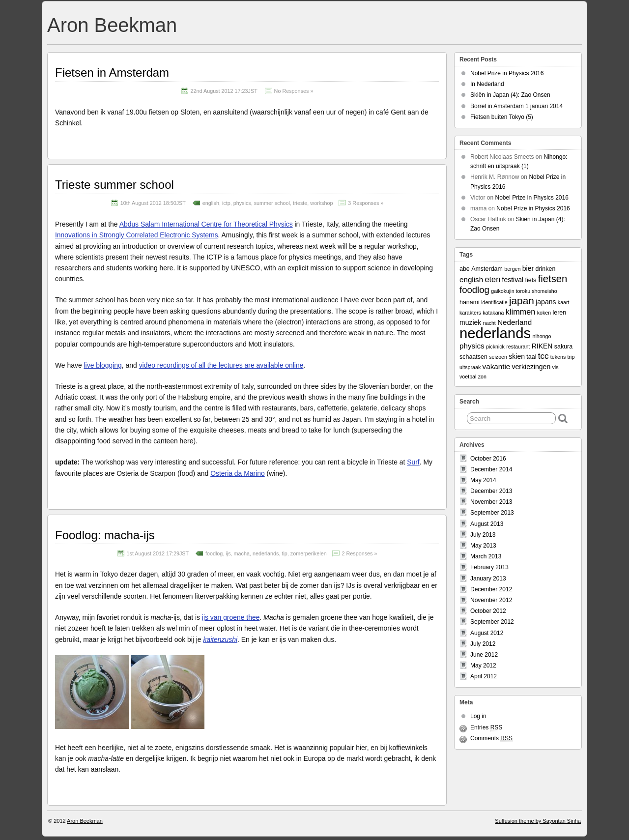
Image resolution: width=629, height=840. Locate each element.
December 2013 (491, 491)
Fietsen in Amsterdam (112, 72)
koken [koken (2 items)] (544, 313)
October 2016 (488, 459)
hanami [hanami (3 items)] (470, 302)
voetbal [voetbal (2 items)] (468, 377)
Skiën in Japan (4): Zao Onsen (510, 95)
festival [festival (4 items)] (513, 280)
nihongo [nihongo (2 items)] (542, 336)
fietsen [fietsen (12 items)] (553, 279)
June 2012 (484, 655)
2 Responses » (359, 553)
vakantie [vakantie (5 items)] (497, 366)
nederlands (266, 553)
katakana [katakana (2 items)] (493, 313)
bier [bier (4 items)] (528, 268)
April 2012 (484, 676)
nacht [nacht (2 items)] (489, 323)
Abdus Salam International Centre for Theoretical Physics (206, 224)
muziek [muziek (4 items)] (470, 322)
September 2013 (492, 513)
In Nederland (487, 84)
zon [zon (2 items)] (482, 377)
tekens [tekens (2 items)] (558, 357)
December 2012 (491, 589)
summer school (272, 203)
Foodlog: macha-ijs (105, 535)
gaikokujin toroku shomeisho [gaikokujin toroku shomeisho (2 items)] (524, 291)
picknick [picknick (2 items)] (495, 347)
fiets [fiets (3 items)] (530, 280)
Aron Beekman (112, 25)
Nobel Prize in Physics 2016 (507, 73)
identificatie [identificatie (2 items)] (494, 302)
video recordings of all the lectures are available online (221, 365)
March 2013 (486, 556)
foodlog (214, 553)
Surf (413, 462)
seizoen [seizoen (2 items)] (498, 357)
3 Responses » (366, 203)
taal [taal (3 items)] (531, 357)
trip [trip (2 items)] (571, 357)
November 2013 (491, 502)
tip (284, 553)
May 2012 (483, 666)
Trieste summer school (114, 185)
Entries (486, 728)
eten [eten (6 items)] (493, 279)
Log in (478, 716)
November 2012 (491, 600)
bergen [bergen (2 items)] (512, 269)
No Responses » (294, 91)
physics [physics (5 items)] (472, 346)
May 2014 (483, 480)
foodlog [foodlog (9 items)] (474, 290)
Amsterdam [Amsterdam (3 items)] (487, 269)
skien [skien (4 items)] (517, 356)
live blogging (103, 365)
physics (242, 203)
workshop (321, 203)
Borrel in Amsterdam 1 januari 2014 (516, 106)
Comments (491, 739)
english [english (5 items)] (471, 279)
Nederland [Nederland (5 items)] (515, 322)
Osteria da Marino (238, 473)
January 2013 (488, 579)
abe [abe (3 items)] (465, 269)
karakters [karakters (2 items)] (470, 313)
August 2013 (487, 524)
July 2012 (483, 644)
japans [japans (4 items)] (546, 302)
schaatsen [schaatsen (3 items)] (473, 357)
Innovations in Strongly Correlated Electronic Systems (137, 235)
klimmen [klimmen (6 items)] (521, 312)
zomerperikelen (309, 553)
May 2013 (483, 546)
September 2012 (492, 622)
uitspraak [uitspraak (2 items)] (470, 367)
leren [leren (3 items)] (559, 313)
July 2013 (483, 535)
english (211, 203)
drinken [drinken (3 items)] (545, 269)
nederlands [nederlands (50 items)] (495, 333)
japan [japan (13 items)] (522, 301)
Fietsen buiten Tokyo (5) (502, 117)
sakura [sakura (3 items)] (563, 347)
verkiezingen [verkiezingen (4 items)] (531, 367)
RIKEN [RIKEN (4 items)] (542, 346)
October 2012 (488, 611)
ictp (226, 203)
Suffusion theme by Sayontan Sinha (538, 821)
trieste (300, 203)
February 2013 (489, 567)
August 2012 (487, 633)
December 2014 (491, 469)
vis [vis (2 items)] (556, 367)
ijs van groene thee (231, 617)
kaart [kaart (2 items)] (564, 302)
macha (242, 553)
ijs (228, 553)
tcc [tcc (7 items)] (543, 356)
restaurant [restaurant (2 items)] (518, 347)
